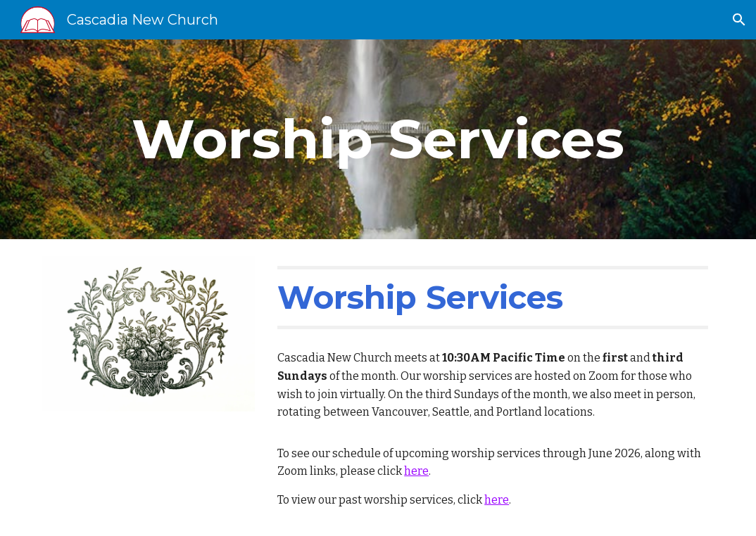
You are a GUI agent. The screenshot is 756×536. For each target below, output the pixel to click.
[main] (378, 139)
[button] (739, 20)
